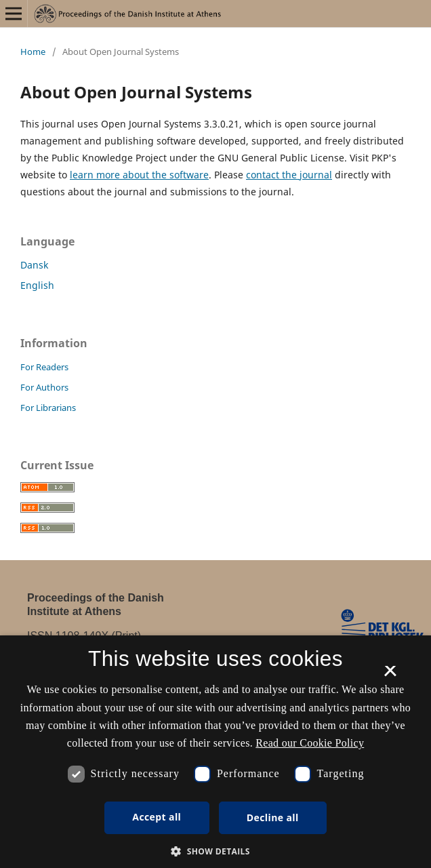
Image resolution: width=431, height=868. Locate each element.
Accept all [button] (157, 817)
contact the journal (289, 175)
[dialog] (215, 752)
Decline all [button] (273, 817)
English (37, 285)
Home (33, 52)
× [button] (390, 675)
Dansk (34, 265)
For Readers (44, 367)
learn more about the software (139, 175)
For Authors (44, 387)
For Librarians (48, 408)
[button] (215, 851)
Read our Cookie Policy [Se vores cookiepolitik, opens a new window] (310, 743)
